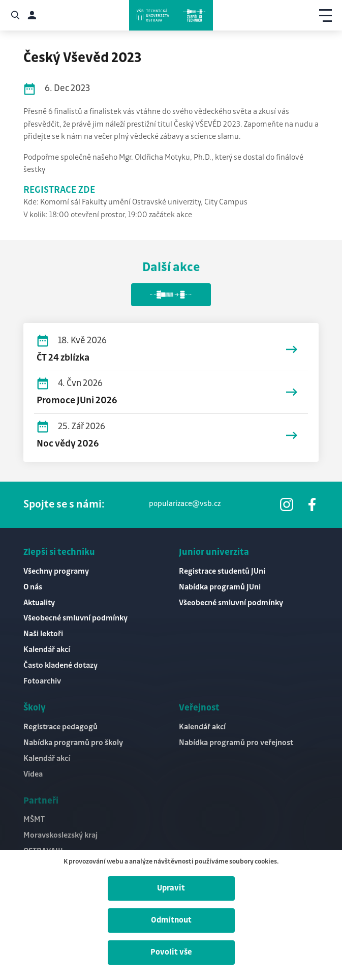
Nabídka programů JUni (220, 587)
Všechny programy (56, 571)
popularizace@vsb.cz (185, 504)
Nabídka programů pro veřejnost (236, 743)
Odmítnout (171, 920)
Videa (33, 774)
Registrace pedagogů (60, 727)
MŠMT (34, 820)
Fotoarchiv (42, 681)
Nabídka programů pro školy (73, 743)
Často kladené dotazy (60, 665)
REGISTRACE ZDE (59, 190)
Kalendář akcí (47, 650)
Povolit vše (171, 952)
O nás (33, 587)
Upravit (171, 888)
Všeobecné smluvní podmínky (75, 618)
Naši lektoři (43, 634)
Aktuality (39, 603)
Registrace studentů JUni (222, 571)
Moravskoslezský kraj (60, 835)
